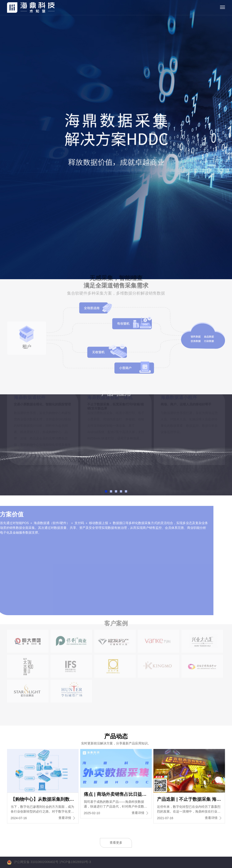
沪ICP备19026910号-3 (75, 862)
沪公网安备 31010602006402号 (36, 862)
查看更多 (116, 843)
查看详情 (67, 818)
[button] (106, 491)
